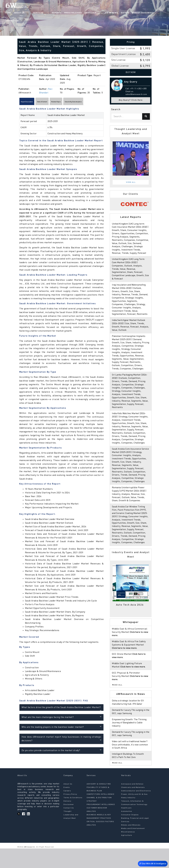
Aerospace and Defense (132, 804)
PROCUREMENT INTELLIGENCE (101, 824)
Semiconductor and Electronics (136, 810)
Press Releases (72, 14)
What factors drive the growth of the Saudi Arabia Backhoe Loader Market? (62, 709)
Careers (67, 810)
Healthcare (126, 828)
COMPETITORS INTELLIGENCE (100, 814)
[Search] (146, 116)
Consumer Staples (130, 834)
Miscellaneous (128, 851)
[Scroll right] (104, 102)
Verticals (90, 14)
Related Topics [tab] (76, 102)
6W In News (105, 14)
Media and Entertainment (133, 848)
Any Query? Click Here (131, 100)
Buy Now (131, 72)
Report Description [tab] (31, 102)
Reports (56, 14)
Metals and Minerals (131, 845)
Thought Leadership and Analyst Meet (71, 834)
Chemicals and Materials (133, 807)
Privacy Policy (70, 814)
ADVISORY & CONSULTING (99, 804)
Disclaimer (69, 824)
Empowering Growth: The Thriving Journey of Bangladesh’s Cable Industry (130, 742)
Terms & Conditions (73, 817)
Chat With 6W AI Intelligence (152, 864)
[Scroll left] (19, 102)
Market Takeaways (136, 14)
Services (43, 14)
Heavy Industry (128, 817)
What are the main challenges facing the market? (62, 718)
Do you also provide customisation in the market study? (62, 751)
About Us (30, 14)
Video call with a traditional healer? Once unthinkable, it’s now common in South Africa (130, 764)
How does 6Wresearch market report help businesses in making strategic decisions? (62, 740)
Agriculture (127, 855)
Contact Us (157, 14)
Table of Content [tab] (55, 102)
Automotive (127, 831)
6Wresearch (29, 867)
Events (119, 14)
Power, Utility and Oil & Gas (134, 814)
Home (19, 14)
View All (131, 182)
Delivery (67, 821)
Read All (117, 704)
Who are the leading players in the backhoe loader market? (62, 728)
